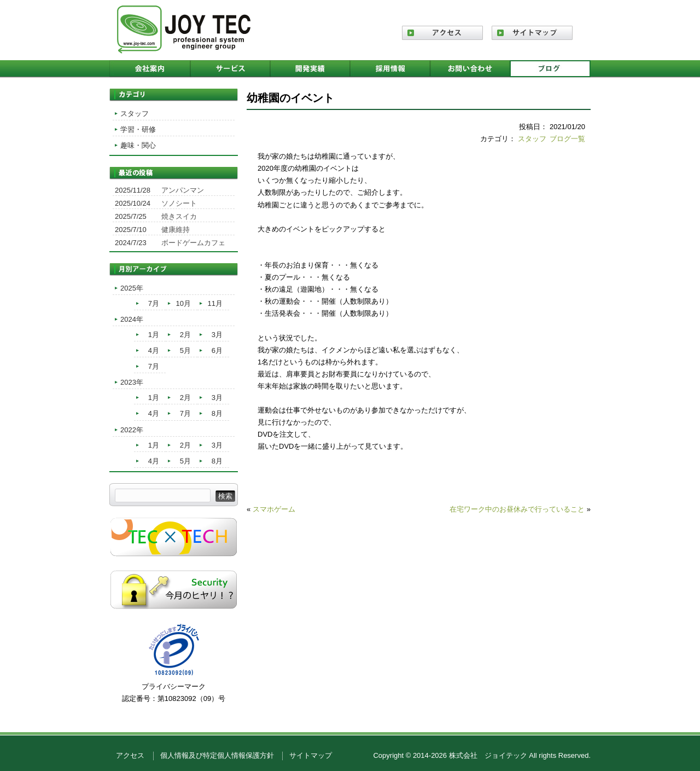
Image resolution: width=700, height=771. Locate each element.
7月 (154, 303)
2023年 (132, 382)
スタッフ (532, 139)
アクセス (130, 755)
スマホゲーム (274, 509)
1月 (154, 335)
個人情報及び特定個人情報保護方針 (217, 755)
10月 (183, 303)
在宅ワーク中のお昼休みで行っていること (517, 509)
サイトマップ (311, 755)
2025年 (132, 288)
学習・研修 (138, 129)
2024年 (132, 319)
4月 (154, 350)
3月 (217, 335)
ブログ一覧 (567, 139)
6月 (217, 350)
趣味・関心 (138, 145)
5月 (185, 350)
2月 (185, 335)
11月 (215, 303)
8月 (217, 413)
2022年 (132, 430)
